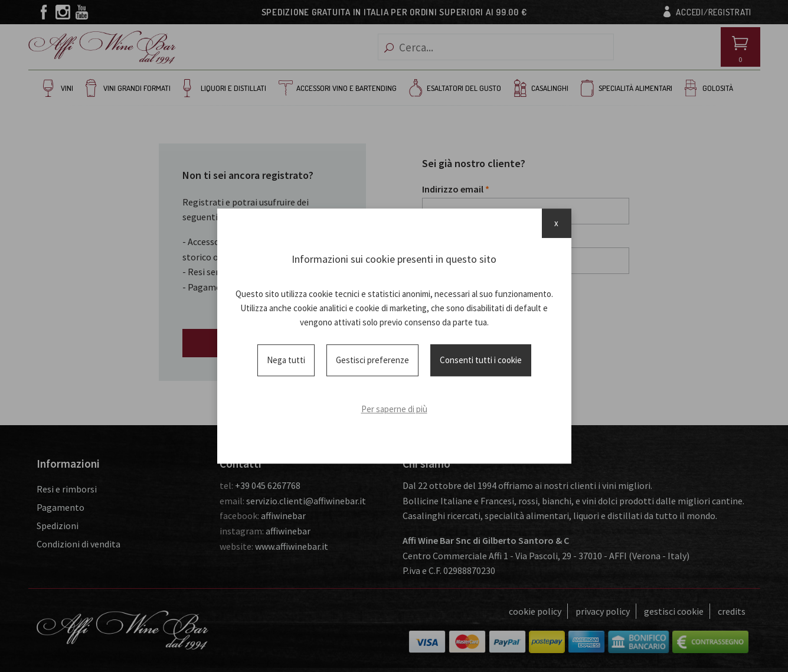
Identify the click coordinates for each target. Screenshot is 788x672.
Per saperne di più (394, 409)
